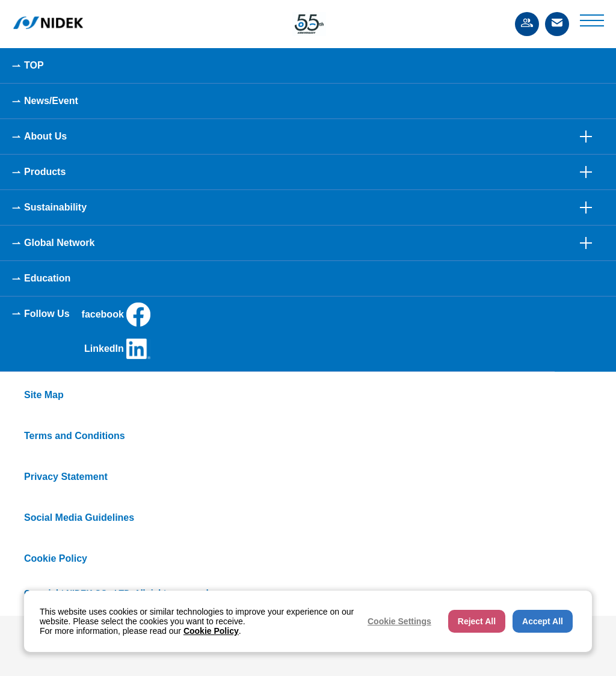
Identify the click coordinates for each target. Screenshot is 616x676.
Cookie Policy (56, 558)
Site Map (44, 395)
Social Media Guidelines (79, 518)
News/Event (51, 101)
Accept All (543, 621)
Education (47, 278)
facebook (116, 315)
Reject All (477, 621)
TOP (34, 65)
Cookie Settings (399, 621)
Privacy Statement (66, 477)
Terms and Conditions (75, 436)
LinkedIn (117, 349)
